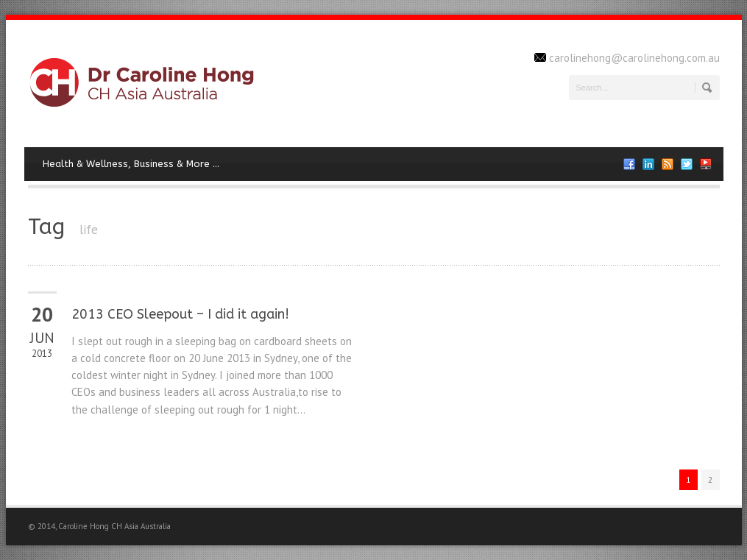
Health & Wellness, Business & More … (131, 164)
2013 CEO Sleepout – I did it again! (180, 314)
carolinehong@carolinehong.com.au (634, 58)
